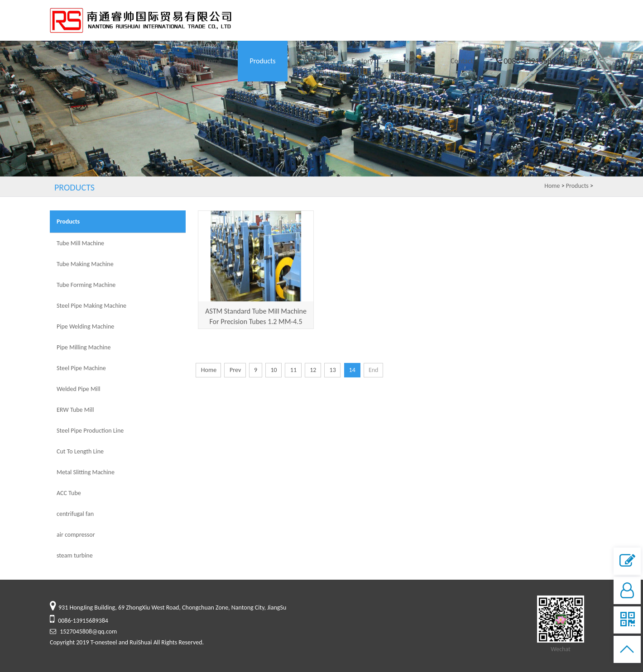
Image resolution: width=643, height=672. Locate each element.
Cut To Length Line (80, 451)
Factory (362, 61)
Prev (235, 370)
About (312, 61)
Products (262, 61)
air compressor (76, 535)
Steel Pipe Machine (81, 368)
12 (313, 370)
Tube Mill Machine (80, 243)
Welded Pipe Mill (79, 389)
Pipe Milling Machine (84, 347)
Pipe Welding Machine (85, 326)
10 (273, 370)
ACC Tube (69, 493)
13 (333, 370)
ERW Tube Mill (75, 410)
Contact (462, 61)
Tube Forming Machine (86, 285)
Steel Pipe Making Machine (91, 306)
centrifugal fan (75, 514)
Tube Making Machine (85, 264)
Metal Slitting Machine (86, 472)
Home (213, 61)
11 (293, 370)
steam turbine (75, 555)
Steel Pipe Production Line (90, 431)
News (412, 61)
